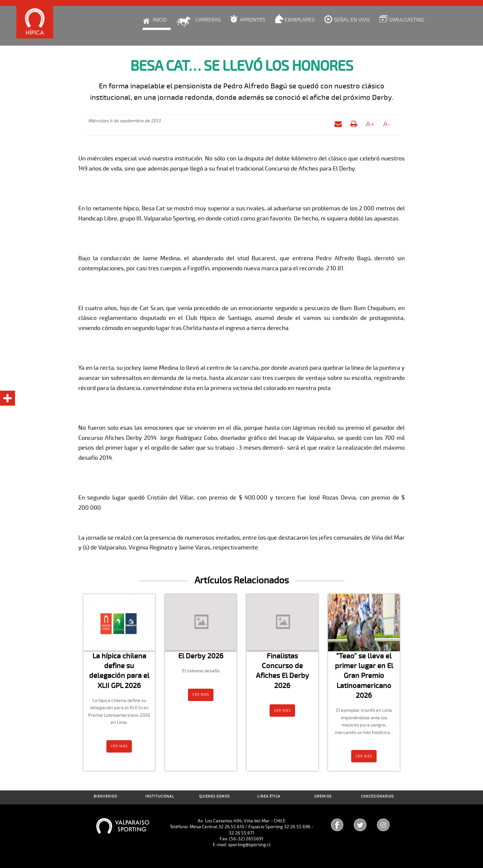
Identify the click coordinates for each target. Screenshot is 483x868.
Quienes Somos (214, 796)
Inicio (160, 20)
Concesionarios (377, 796)
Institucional (160, 796)
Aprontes (253, 20)
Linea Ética (269, 796)
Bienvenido (105, 796)
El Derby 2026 (201, 656)
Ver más (119, 746)
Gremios (323, 796)
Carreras (208, 20)
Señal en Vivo (352, 20)
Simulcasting (407, 20)
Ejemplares (300, 20)
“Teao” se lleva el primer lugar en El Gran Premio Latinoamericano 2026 (364, 676)
